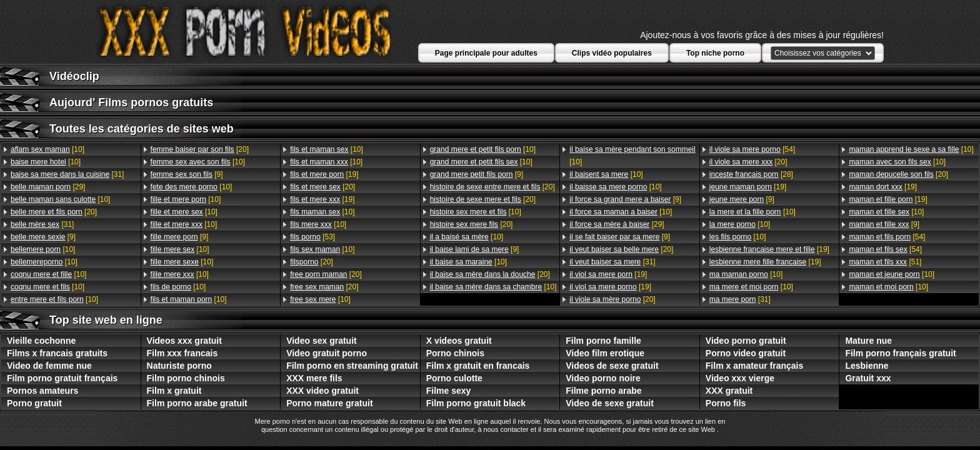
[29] (48, 187)
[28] (751, 174)
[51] (885, 262)
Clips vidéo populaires (612, 53)
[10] (47, 149)
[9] (43, 237)
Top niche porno (715, 53)
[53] (312, 237)
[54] (752, 149)
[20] (54, 212)
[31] (67, 174)
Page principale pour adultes (486, 53)
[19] (324, 174)
